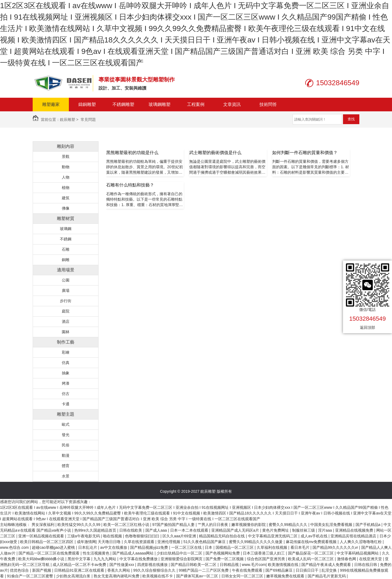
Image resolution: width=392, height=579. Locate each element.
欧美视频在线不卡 (158, 576)
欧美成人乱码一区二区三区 (311, 559)
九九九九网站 (105, 559)
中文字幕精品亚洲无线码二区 (273, 536)
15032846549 (368, 319)
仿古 (66, 394)
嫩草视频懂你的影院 (249, 525)
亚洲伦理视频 (169, 542)
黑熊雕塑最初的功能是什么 (132, 153)
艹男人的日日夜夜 (213, 525)
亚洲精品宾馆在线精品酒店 (354, 536)
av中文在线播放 (114, 547)
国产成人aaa (157, 530)
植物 (66, 188)
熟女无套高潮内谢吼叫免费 (117, 576)
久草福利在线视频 (272, 547)
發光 (66, 435)
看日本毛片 (301, 547)
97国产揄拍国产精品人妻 (174, 525)
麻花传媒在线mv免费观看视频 (312, 542)
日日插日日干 (308, 570)
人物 (66, 177)
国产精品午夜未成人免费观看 (327, 565)
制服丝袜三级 (304, 530)
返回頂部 (367, 327)
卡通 (66, 404)
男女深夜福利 (44, 525)
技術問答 (268, 104)
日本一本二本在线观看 (190, 530)
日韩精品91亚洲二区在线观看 (80, 570)
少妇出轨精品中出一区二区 (180, 553)
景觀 (66, 157)
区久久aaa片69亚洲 (180, 536)
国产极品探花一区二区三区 (311, 553)
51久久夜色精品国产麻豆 (205, 542)
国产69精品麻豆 (279, 570)
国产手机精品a (369, 525)
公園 (66, 280)
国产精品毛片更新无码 (327, 576)
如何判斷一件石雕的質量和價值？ (305, 153)
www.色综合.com (15, 547)
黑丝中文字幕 (79, 559)
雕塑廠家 (51, 104)
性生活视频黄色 (97, 553)
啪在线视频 (113, 536)
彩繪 (66, 352)
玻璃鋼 (66, 229)
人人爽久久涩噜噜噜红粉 (361, 542)
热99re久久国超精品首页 (96, 530)
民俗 (66, 445)
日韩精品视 (230, 565)
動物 (66, 167)
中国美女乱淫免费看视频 (332, 525)
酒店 (66, 321)
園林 (66, 332)
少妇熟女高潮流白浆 (74, 576)
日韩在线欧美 (131, 530)
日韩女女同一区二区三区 (243, 576)
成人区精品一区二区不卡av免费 (80, 565)
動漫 (66, 455)
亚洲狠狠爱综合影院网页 (182, 559)
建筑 (66, 198)
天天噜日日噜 (110, 542)
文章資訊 (232, 104)
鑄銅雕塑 (87, 104)
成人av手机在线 (315, 536)
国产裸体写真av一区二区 (198, 576)
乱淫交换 (330, 570)
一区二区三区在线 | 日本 (192, 547)
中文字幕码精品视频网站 (358, 553)
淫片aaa (325, 530)
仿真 (66, 363)
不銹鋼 (66, 239)
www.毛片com (254, 565)
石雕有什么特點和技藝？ (130, 185)
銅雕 (66, 260)
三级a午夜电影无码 (84, 536)
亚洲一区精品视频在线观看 (42, 536)
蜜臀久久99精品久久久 (288, 525)
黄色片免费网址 (276, 530)
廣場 (66, 290)
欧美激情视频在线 (284, 565)
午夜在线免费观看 (248, 570)
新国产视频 (42, 570)
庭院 (66, 311)
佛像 (66, 208)
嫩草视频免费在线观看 (286, 576)
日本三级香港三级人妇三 (264, 553)
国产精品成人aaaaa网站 (134, 553)
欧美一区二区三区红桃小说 (127, 525)
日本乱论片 (88, 547)
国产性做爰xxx (122, 565)
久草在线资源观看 (140, 542)
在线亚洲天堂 (371, 559)
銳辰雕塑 (68, 120)
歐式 (66, 424)
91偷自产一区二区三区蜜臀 (30, 576)
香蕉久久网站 (119, 570)
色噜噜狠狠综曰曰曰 (143, 536)
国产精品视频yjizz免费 (150, 547)
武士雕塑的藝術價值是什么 (215, 153)
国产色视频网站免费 (223, 553)
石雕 (66, 249)
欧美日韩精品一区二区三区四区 (47, 542)
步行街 (66, 301)
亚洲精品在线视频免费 (355, 530)
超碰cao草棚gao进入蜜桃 (54, 547)
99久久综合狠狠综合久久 (155, 570)
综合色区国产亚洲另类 (267, 559)
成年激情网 (86, 542)
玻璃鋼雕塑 (160, 104)
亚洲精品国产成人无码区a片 (236, 530)
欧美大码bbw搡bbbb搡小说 (42, 559)
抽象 (66, 373)
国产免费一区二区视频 (225, 559)
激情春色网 (347, 559)
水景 (66, 476)
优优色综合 (20, 570)
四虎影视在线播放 (153, 565)
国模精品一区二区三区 (235, 547)
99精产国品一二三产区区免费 (204, 570)
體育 (66, 466)
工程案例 (196, 104)
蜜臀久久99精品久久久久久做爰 (256, 542)
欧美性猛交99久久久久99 (79, 525)
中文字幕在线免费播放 (139, 559)
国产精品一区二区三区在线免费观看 (50, 553)
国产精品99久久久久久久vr (336, 547)
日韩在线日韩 (366, 565)
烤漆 (66, 383)
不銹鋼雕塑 (123, 104)
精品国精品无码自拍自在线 (222, 536)
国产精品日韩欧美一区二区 (194, 565)
